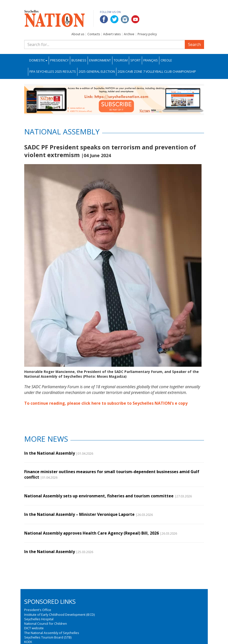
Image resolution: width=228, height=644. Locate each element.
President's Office (38, 610)
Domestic (38, 60)
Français (151, 60)
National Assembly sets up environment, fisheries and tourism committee (99, 496)
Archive (129, 34)
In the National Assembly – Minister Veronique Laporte (79, 514)
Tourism (121, 60)
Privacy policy (147, 34)
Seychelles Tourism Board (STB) (48, 637)
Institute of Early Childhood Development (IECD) (59, 615)
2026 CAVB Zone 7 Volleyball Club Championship (157, 72)
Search (194, 44)
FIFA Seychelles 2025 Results (53, 72)
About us (78, 34)
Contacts (94, 34)
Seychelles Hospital (39, 619)
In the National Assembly (50, 453)
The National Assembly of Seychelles (52, 633)
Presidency (59, 60)
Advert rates (112, 34)
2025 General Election (97, 72)
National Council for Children (46, 624)
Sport (135, 60)
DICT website (34, 628)
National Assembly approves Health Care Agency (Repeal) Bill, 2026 (92, 533)
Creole (166, 60)
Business (79, 60)
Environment (100, 60)
